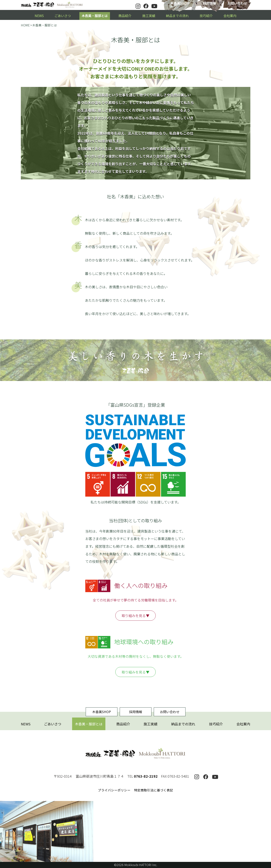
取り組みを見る (134, 615)
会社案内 (230, 16)
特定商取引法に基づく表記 (154, 790)
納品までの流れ (177, 16)
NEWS (39, 16)
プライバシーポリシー (114, 790)
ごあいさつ (63, 16)
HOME (25, 25)
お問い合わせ (237, 3)
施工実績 (149, 16)
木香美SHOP (180, 3)
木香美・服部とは (95, 16)
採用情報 (210, 3)
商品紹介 (125, 16)
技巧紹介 (206, 16)
